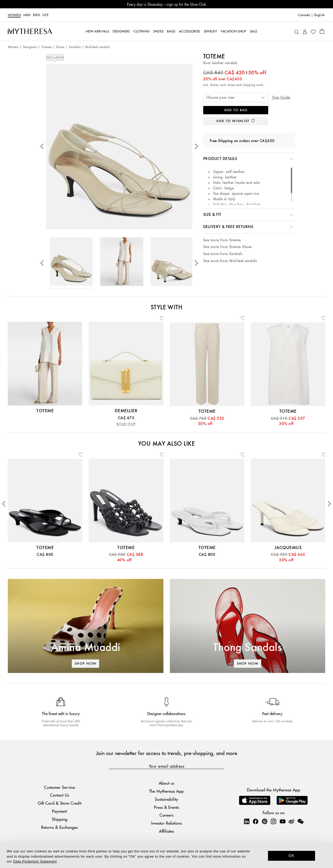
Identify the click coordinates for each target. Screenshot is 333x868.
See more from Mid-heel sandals (230, 261)
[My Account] (305, 31)
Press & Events (166, 807)
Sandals (75, 47)
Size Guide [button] (281, 98)
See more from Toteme (222, 240)
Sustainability (166, 799)
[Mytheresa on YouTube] (283, 821)
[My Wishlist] (313, 31)
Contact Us (60, 795)
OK (292, 856)
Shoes (60, 47)
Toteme (47, 47)
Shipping (60, 819)
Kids (37, 15)
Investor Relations (166, 823)
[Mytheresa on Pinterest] (265, 821)
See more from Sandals (223, 254)
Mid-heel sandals (98, 47)
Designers (30, 47)
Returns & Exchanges (59, 827)
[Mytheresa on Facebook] (255, 821)
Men (27, 15)
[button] (42, 146)
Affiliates (166, 831)
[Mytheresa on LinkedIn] (247, 821)
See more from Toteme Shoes (227, 247)
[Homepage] (30, 31)
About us (166, 783)
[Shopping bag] (322, 31)
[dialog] (166, 855)
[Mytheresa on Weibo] (291, 821)
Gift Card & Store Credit (60, 803)
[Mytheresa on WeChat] (300, 821)
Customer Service (59, 787)
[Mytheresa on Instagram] (273, 821)
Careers (166, 815)
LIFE (46, 15)
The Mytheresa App (166, 791)
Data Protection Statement (35, 861)
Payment (59, 811)
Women (14, 15)
